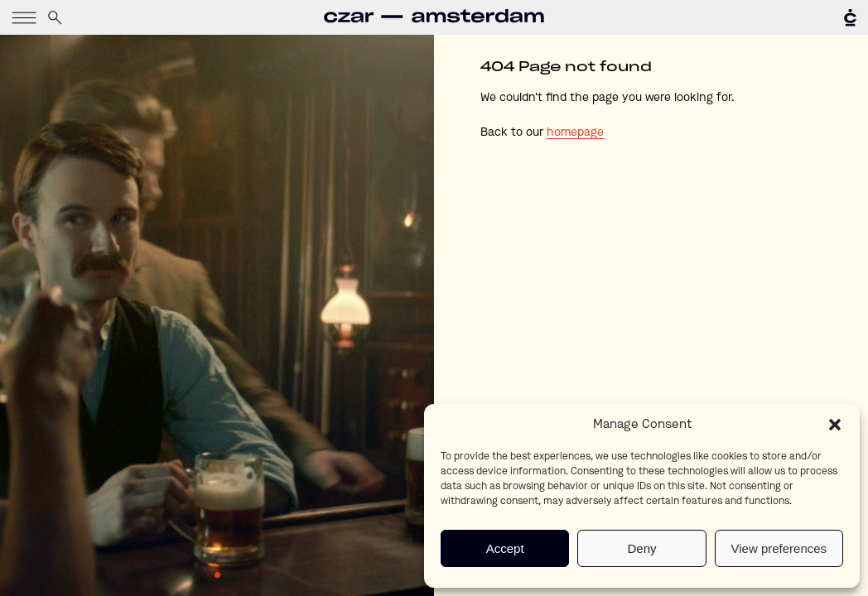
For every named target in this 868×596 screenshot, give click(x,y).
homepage (575, 132)
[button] (835, 425)
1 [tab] (217, 575)
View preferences (779, 548)
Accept (505, 548)
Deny (641, 548)
